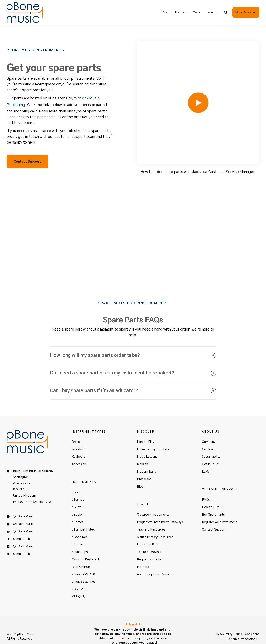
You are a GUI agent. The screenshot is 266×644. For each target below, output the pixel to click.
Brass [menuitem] (76, 429)
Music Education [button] (246, 12)
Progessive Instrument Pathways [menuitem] (160, 509)
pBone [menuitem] (76, 479)
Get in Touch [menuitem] (211, 451)
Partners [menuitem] (143, 554)
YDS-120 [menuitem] (78, 576)
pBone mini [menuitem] (80, 524)
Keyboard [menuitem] (79, 444)
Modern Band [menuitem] (147, 459)
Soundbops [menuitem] (80, 539)
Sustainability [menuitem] (211, 444)
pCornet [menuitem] (78, 509)
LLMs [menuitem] (206, 459)
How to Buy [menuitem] (210, 494)
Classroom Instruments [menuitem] (153, 502)
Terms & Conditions (247, 621)
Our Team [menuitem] (209, 436)
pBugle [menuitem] (77, 502)
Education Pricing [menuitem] (149, 532)
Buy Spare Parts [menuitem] (213, 502)
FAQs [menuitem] (206, 487)
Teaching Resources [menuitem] (151, 517)
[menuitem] (167, 12)
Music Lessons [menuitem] (147, 444)
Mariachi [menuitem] (143, 451)
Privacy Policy (223, 621)
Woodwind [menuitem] (79, 436)
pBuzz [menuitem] (76, 494)
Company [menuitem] (209, 429)
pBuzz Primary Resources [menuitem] (155, 524)
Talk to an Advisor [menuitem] (149, 539)
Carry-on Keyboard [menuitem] (85, 547)
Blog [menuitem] (140, 474)
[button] (226, 12)
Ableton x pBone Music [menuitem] (153, 562)
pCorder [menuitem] (78, 532)
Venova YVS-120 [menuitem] (83, 569)
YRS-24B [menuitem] (78, 584)
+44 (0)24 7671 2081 (38, 489)
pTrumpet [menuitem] (79, 487)
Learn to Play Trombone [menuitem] (154, 436)
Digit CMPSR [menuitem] (81, 554)
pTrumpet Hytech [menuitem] (84, 517)
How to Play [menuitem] (145, 429)
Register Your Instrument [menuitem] (219, 509)
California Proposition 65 (243, 626)
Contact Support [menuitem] (214, 517)
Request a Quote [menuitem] (149, 547)
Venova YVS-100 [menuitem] (83, 562)
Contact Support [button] (27, 155)
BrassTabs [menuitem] (144, 466)
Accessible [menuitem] (79, 451)
